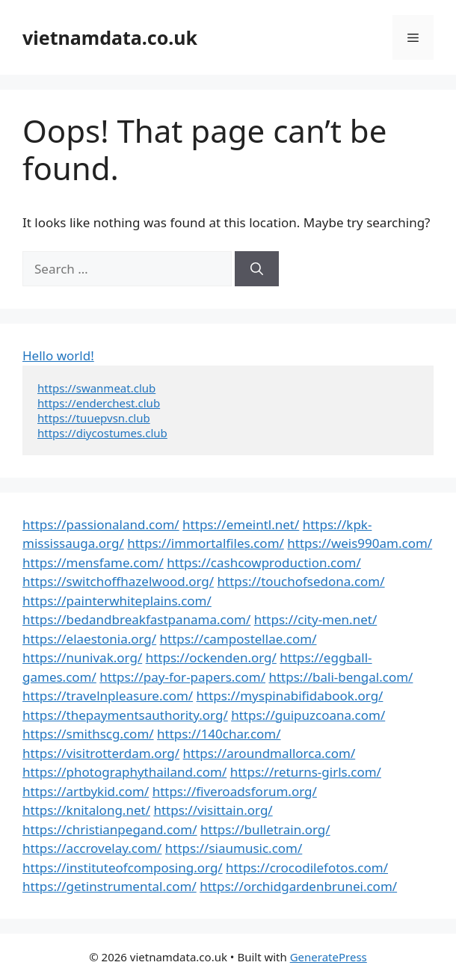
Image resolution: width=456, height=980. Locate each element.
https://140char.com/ (219, 734)
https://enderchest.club (99, 403)
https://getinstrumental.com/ (110, 886)
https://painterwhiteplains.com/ (117, 601)
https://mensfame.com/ (93, 563)
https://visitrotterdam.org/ (101, 753)
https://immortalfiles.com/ (206, 543)
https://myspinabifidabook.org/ (290, 696)
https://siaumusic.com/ (234, 848)
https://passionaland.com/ (101, 524)
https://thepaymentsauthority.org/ (125, 715)
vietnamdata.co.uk (110, 37)
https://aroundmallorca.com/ (269, 753)
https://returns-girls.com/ (306, 772)
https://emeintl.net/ (241, 524)
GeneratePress (329, 957)
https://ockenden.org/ (211, 657)
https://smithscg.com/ (88, 734)
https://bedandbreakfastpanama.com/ (136, 619)
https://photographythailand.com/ (124, 772)
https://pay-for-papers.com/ (182, 677)
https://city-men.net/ (316, 619)
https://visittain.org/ (213, 810)
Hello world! (58, 355)
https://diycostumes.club (102, 433)
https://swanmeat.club (96, 388)
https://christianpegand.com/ (110, 829)
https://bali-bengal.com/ (341, 677)
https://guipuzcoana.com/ (308, 715)
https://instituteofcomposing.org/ (123, 867)
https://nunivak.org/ (82, 657)
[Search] (257, 269)
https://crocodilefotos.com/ (307, 867)
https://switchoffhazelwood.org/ (118, 581)
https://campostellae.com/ (238, 639)
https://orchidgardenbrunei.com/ (298, 886)
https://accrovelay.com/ (92, 848)
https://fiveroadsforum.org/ (235, 791)
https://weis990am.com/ (360, 543)
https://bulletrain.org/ (265, 829)
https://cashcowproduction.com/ (264, 563)
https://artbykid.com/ (86, 791)
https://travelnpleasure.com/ (108, 696)
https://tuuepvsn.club (94, 418)
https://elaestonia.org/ (89, 639)
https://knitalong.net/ (86, 810)
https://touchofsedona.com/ (301, 581)
